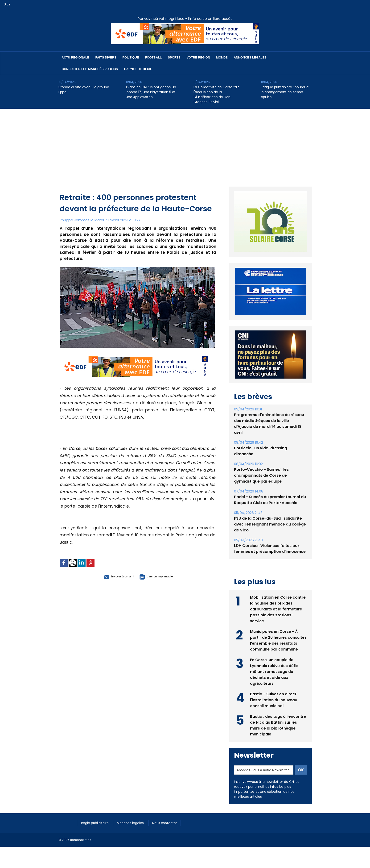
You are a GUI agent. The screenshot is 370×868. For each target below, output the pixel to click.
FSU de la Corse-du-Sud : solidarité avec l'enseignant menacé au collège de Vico (270, 524)
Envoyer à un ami (112, 576)
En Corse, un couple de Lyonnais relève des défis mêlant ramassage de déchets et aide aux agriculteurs (274, 671)
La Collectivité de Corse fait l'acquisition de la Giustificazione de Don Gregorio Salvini (216, 94)
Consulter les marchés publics (90, 69)
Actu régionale (76, 57)
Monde (222, 57)
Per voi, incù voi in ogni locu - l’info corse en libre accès (185, 19)
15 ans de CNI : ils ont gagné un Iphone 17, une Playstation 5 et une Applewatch (151, 92)
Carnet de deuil (138, 69)
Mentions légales (135, 823)
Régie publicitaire (97, 823)
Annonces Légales (250, 57)
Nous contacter (172, 823)
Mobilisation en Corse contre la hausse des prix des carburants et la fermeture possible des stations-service (278, 609)
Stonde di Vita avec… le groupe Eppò (84, 90)
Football (153, 57)
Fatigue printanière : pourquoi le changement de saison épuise (285, 92)
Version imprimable (162, 576)
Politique (131, 57)
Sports (174, 57)
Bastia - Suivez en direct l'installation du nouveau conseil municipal (274, 699)
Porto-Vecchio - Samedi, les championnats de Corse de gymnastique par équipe (261, 475)
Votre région (198, 57)
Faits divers (106, 57)
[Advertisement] (185, 144)
